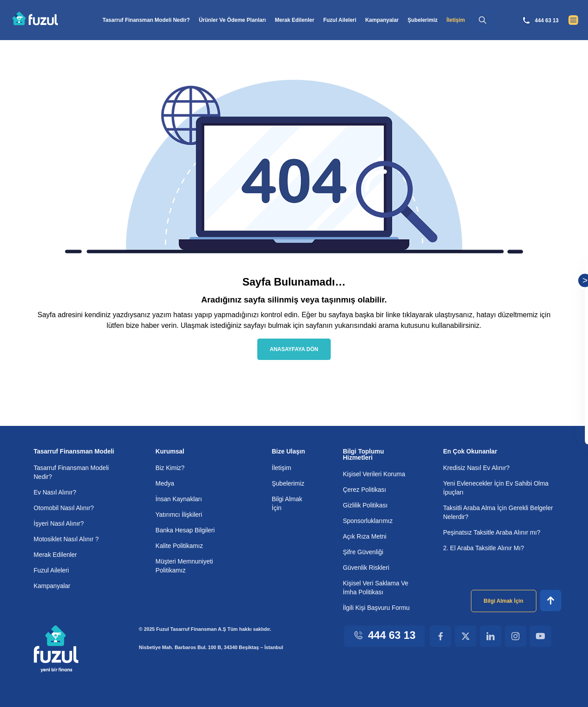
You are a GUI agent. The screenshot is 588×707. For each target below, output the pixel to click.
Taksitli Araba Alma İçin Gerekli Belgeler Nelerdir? (487, 512)
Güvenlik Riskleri (365, 567)
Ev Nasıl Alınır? (54, 492)
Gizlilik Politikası (364, 505)
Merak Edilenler (300, 20)
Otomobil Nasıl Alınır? (64, 507)
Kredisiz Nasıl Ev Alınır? (476, 467)
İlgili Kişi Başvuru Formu (374, 607)
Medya (165, 483)
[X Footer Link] (466, 636)
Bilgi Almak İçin (287, 503)
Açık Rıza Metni (363, 536)
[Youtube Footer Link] (540, 636)
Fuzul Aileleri (347, 20)
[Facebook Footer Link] (441, 636)
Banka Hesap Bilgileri (185, 529)
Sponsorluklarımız (367, 520)
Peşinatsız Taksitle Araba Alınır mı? (493, 532)
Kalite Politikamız (180, 545)
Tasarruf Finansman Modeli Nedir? (148, 20)
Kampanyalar (391, 20)
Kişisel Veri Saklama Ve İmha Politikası (374, 587)
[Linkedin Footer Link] (491, 636)
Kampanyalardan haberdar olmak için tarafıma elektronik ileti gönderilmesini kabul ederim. (529, 401)
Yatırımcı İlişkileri (178, 514)
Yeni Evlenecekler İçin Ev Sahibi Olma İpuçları (496, 487)
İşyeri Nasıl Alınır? (59, 523)
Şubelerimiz (433, 20)
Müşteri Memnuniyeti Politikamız (186, 565)
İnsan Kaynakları (178, 498)
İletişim (282, 467)
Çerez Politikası (365, 489)
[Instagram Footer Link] (515, 636)
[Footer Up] (551, 600)
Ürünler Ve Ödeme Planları (236, 20)
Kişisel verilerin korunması (518, 372)
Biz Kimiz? (169, 467)
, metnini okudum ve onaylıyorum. (529, 376)
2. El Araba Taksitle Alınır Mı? (483, 547)
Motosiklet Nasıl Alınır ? (67, 538)
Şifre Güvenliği (362, 551)
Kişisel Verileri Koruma (373, 473)
